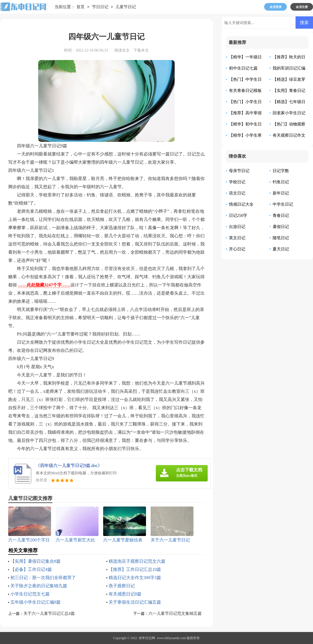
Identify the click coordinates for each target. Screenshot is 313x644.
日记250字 (238, 215)
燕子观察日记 (122, 586)
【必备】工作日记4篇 (31, 569)
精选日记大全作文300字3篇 (135, 578)
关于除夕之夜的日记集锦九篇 (39, 586)
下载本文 (141, 50)
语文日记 (237, 193)
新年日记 (281, 193)
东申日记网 (147, 638)
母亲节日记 (239, 171)
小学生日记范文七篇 (30, 594)
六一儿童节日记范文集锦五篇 (175, 613)
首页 (81, 7)
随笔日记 (281, 238)
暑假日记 (281, 227)
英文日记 (237, 238)
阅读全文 (122, 50)
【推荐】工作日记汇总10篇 (135, 569)
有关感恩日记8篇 (125, 594)
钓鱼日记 (281, 182)
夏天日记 (281, 249)
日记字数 (281, 171)
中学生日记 (283, 204)
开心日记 (237, 249)
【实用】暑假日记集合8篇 (35, 561)
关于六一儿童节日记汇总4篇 (49, 613)
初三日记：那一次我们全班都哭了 (43, 578)
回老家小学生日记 (289, 113)
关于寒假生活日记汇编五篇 (135, 602)
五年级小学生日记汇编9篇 (35, 602)
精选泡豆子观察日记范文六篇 (137, 561)
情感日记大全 (241, 204)
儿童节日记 (126, 7)
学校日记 (237, 182)
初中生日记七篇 (243, 68)
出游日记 (237, 227)
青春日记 (281, 215)
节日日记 (100, 7)
